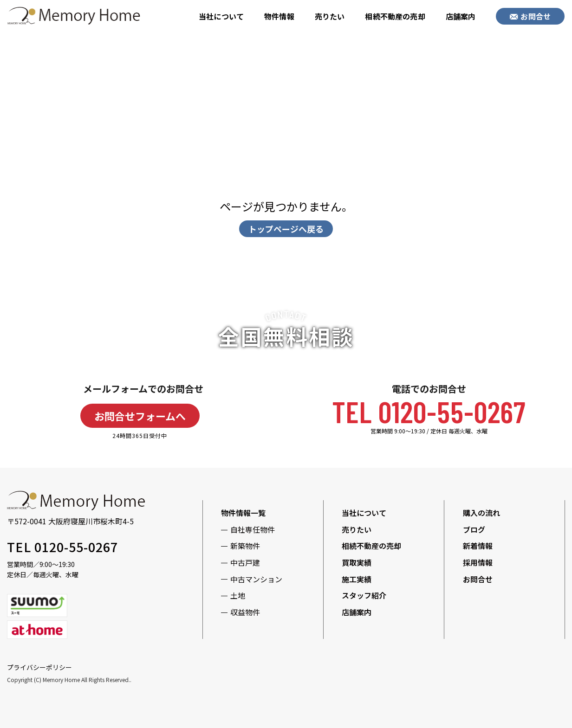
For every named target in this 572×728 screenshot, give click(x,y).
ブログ (474, 529)
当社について (221, 16)
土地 (238, 595)
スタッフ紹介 (364, 595)
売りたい (330, 16)
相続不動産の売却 (395, 16)
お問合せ (530, 16)
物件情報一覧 (243, 513)
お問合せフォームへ (140, 416)
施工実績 (357, 579)
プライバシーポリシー (39, 667)
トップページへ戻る (286, 229)
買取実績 (357, 562)
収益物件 (245, 612)
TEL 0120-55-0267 (429, 411)
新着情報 (478, 546)
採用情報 (478, 562)
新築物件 (245, 546)
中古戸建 (245, 562)
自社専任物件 (253, 529)
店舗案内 (461, 16)
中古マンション (256, 579)
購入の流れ (481, 513)
